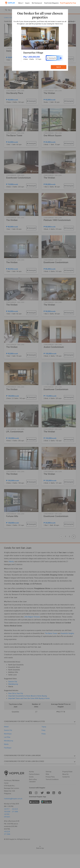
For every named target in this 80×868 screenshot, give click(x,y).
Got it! (59, 67)
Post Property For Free (68, 3)
